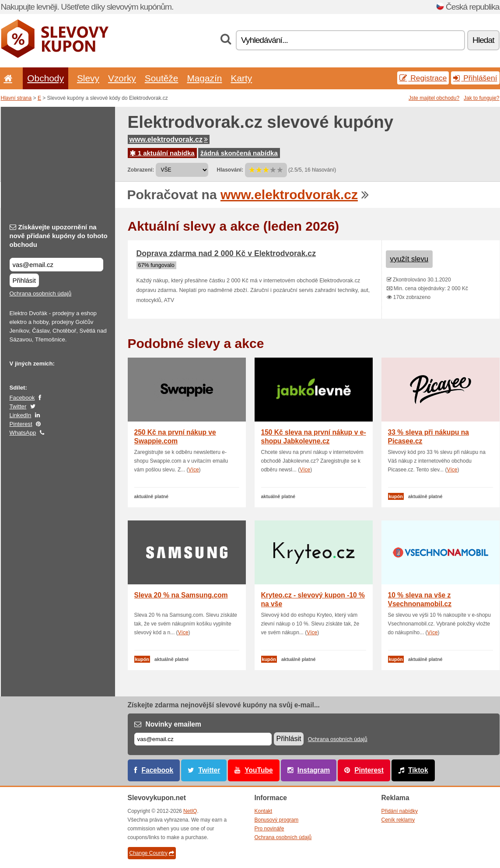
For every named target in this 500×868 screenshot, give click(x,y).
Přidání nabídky (400, 811)
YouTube (259, 770)
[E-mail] (203, 739)
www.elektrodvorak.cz (169, 139)
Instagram (314, 770)
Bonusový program (277, 820)
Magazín (204, 78)
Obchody (45, 78)
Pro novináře (269, 829)
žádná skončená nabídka (239, 153)
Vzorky (122, 78)
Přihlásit (24, 280)
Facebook (22, 398)
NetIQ (190, 811)
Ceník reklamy (398, 820)
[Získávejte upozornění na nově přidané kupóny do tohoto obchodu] (56, 265)
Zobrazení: (141, 170)
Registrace (423, 78)
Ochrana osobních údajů (41, 293)
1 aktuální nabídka (162, 153)
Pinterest (21, 424)
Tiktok (418, 770)
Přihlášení (475, 78)
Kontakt (264, 811)
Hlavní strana (16, 98)
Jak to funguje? (481, 98)
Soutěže (162, 78)
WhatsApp (23, 433)
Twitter (18, 406)
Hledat (483, 40)
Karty (241, 78)
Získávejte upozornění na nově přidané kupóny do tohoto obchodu (59, 236)
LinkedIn (21, 415)
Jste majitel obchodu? (434, 98)
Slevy (88, 78)
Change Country (152, 853)
